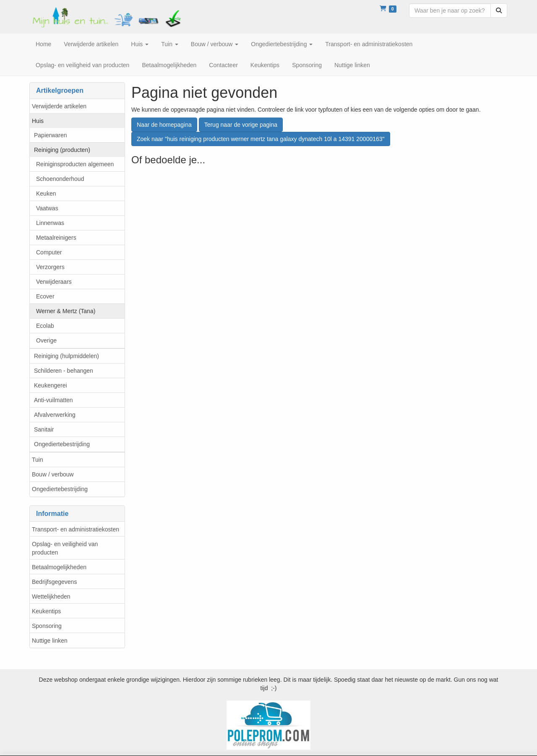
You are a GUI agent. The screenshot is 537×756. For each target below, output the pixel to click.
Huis (38, 121)
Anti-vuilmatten (53, 400)
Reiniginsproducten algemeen (75, 164)
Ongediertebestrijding (62, 444)
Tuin (38, 460)
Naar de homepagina (164, 125)
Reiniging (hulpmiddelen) (66, 356)
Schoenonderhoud (60, 179)
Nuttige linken (50, 641)
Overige (46, 340)
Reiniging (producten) (62, 150)
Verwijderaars (54, 282)
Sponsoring (47, 626)
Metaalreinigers (56, 238)
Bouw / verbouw (53, 474)
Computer (49, 252)
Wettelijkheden (51, 596)
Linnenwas (50, 223)
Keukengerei (51, 385)
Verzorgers (50, 267)
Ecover (45, 296)
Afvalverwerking (55, 415)
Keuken (46, 194)
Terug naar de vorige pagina (241, 125)
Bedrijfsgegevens (54, 582)
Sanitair (44, 429)
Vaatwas (47, 208)
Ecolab (45, 326)
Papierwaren (51, 135)
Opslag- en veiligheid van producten (65, 548)
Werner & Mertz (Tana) (66, 311)
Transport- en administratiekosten (76, 529)
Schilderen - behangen (64, 371)
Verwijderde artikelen (59, 106)
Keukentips (46, 611)
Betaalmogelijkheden (59, 567)
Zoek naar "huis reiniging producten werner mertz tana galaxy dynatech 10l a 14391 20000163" (261, 139)
